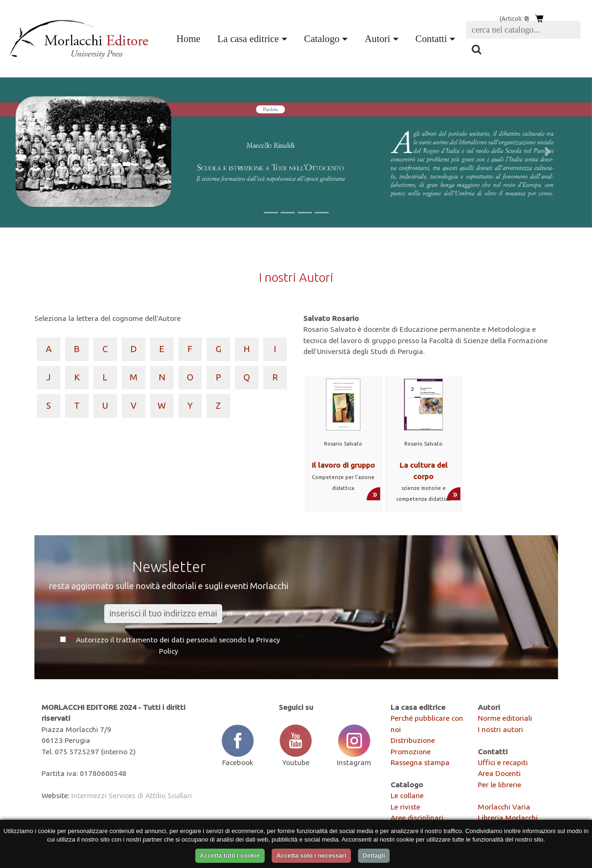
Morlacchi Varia (504, 807)
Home (190, 37)
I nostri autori (500, 729)
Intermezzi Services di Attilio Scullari (132, 795)
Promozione (411, 751)
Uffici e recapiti (503, 762)
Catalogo (322, 38)
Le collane (407, 795)
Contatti (431, 38)
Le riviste (405, 807)
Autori (377, 38)
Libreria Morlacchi (508, 817)
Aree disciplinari (417, 817)
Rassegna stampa (420, 762)
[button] (44, 152)
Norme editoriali (505, 718)
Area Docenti (499, 773)
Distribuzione (413, 740)
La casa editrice (248, 38)
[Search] (523, 30)
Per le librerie (500, 784)
